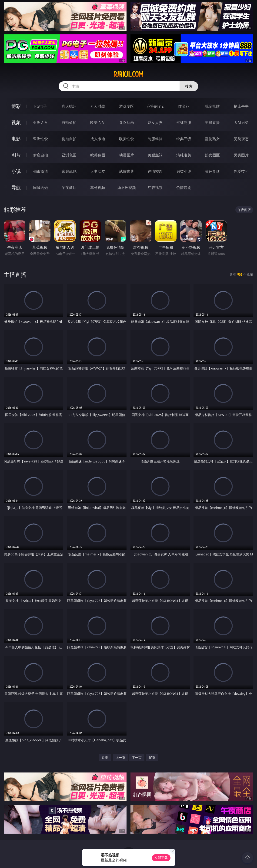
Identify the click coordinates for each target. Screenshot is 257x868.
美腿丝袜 (155, 155)
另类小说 (184, 171)
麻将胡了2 (155, 106)
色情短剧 (184, 188)
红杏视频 (155, 188)
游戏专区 (127, 106)
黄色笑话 (212, 171)
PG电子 (40, 106)
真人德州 (69, 106)
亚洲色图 (69, 155)
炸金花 (184, 106)
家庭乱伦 (69, 171)
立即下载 (161, 858)
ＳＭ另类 (241, 122)
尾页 (152, 757)
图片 (16, 155)
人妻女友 (98, 171)
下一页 (137, 757)
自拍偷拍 (69, 122)
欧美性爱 (127, 139)
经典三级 (184, 139)
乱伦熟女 (212, 139)
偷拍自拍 (69, 139)
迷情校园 (155, 171)
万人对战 (98, 106)
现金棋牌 (212, 106)
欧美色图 (98, 155)
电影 (16, 139)
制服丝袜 (155, 139)
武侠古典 (127, 171)
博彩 (16, 106)
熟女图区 (212, 155)
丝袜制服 (184, 122)
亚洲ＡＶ (40, 122)
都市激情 (40, 171)
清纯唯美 (184, 155)
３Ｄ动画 (127, 122)
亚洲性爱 (40, 139)
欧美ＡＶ (98, 122)
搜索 (189, 86)
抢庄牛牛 (241, 106)
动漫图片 (127, 155)
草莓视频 (98, 188)
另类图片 (241, 155)
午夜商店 (69, 188)
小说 (16, 171)
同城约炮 (40, 188)
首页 (105, 757)
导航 (16, 187)
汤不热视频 (127, 188)
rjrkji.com (128, 74)
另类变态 (241, 139)
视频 (16, 122)
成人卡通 (98, 139)
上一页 (120, 757)
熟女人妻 (155, 122)
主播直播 (212, 122)
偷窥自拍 (40, 155)
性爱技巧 (241, 171)
